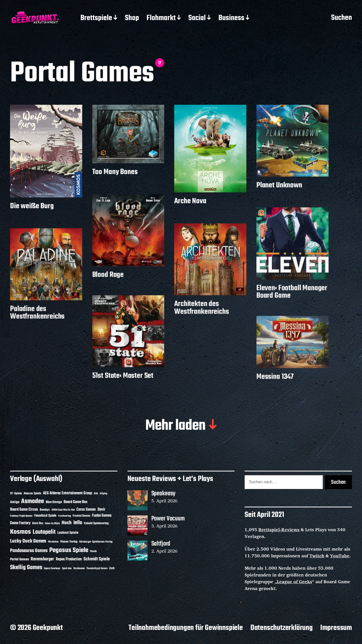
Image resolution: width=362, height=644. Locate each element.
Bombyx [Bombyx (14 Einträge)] (45, 510)
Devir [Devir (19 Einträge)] (101, 510)
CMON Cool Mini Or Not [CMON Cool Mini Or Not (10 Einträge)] (63, 510)
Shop (132, 18)
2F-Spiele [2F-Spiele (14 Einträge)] (16, 493)
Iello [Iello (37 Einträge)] (78, 523)
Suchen (342, 18)
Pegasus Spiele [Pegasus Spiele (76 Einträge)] (69, 550)
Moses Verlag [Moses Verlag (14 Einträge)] (69, 542)
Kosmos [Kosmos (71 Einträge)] (20, 532)
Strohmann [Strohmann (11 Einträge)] (79, 568)
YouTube (340, 556)
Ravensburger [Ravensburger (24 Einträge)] (42, 559)
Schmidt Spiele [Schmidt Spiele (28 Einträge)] (97, 559)
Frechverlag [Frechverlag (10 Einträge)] (64, 516)
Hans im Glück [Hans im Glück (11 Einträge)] (52, 523)
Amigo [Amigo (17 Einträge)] (15, 502)
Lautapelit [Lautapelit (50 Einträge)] (44, 532)
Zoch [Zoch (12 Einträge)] (112, 568)
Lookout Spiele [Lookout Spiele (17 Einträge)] (68, 533)
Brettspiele (96, 18)
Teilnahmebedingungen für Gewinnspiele (186, 628)
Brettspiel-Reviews (279, 529)
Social (197, 18)
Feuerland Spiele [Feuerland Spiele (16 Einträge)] (45, 516)
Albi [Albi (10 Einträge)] (96, 494)
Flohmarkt (161, 18)
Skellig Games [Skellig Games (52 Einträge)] (26, 568)
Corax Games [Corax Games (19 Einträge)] (86, 510)
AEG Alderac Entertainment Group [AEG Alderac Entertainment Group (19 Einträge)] (67, 493)
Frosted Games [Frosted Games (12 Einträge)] (81, 516)
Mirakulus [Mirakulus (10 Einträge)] (53, 542)
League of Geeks (294, 581)
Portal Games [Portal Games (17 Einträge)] (19, 559)
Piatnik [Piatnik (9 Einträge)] (93, 551)
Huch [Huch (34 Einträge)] (67, 523)
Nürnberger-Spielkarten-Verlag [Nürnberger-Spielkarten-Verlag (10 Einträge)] (96, 542)
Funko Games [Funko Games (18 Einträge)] (102, 516)
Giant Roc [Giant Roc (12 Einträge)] (38, 523)
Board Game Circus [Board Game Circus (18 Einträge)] (24, 510)
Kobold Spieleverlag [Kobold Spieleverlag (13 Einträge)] (96, 523)
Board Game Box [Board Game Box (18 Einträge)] (76, 502)
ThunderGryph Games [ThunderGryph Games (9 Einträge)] (97, 569)
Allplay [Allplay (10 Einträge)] (104, 494)
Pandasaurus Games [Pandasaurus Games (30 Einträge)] (29, 551)
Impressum (336, 628)
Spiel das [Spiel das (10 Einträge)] (67, 568)
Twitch (317, 556)
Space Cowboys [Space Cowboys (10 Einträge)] (52, 568)
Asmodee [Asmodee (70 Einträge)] (33, 501)
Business (231, 18)
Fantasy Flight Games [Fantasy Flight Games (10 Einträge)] (21, 516)
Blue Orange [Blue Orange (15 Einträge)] (54, 502)
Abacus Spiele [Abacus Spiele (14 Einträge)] (32, 493)
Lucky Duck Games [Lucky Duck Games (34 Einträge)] (28, 541)
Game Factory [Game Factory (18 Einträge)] (20, 523)
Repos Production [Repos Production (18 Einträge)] (69, 559)
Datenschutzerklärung (282, 628)
